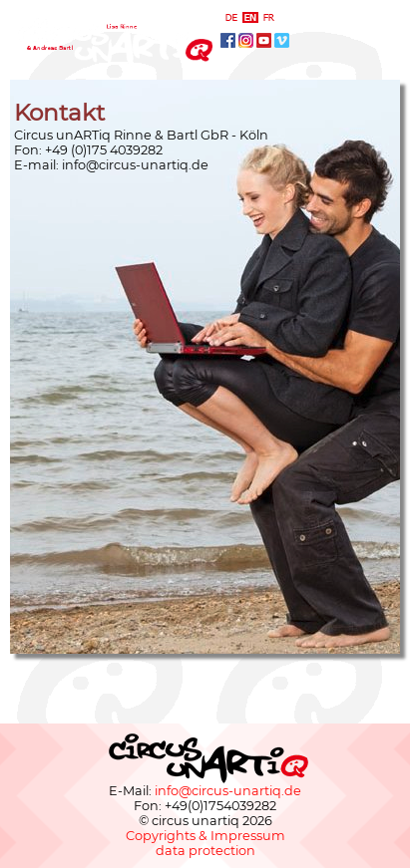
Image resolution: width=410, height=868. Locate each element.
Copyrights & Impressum (205, 836)
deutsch (231, 17)
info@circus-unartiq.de (135, 165)
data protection (205, 851)
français (269, 17)
